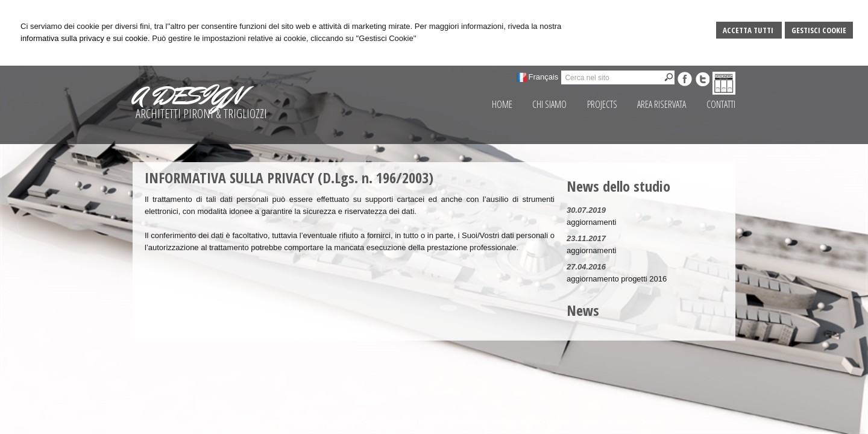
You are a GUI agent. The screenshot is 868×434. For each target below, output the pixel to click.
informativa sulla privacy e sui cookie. (85, 38)
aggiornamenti (591, 222)
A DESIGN (187, 96)
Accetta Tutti (749, 30)
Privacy (620, 422)
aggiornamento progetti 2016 (617, 279)
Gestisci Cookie (819, 30)
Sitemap (588, 422)
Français (544, 77)
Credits (650, 422)
